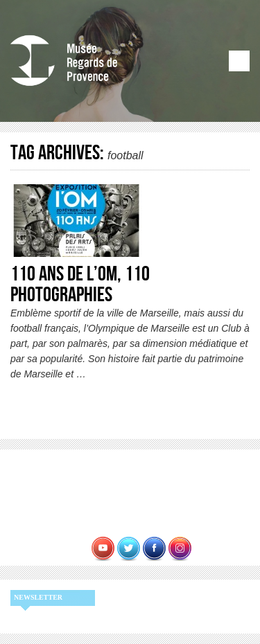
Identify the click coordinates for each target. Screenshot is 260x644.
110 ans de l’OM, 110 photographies (80, 285)
